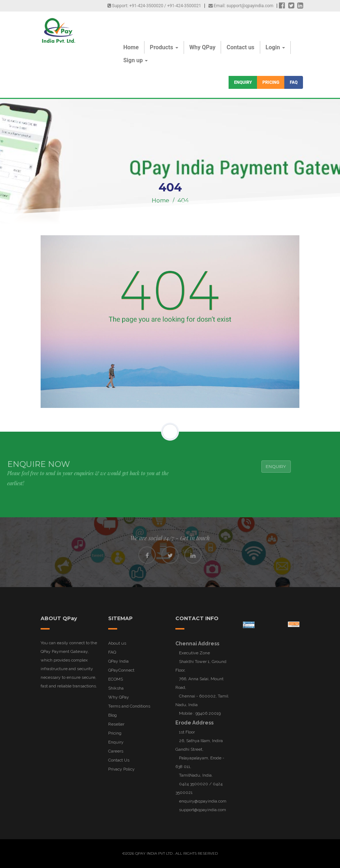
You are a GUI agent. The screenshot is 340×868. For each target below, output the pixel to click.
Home (131, 47)
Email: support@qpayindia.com (241, 6)
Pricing (271, 82)
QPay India (118, 661)
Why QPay (203, 47)
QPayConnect (121, 670)
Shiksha (116, 688)
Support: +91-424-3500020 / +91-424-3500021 (154, 6)
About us (117, 643)
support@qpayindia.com (203, 810)
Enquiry (243, 82)
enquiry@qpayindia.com (203, 801)
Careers (116, 751)
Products (164, 47)
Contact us (240, 47)
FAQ (294, 82)
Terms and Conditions (129, 706)
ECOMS (116, 679)
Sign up (135, 60)
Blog (112, 715)
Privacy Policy (121, 769)
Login (275, 47)
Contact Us (119, 760)
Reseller (116, 724)
